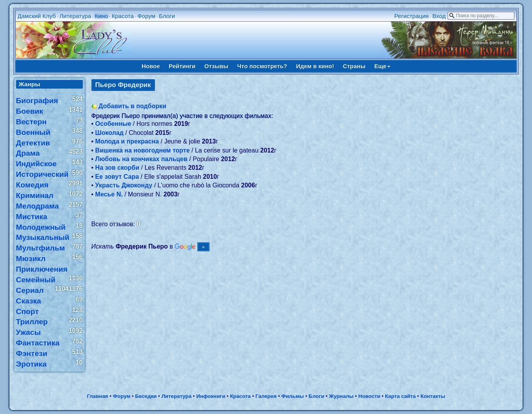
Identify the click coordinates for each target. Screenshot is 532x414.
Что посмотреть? (262, 66)
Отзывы (216, 66)
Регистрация (412, 16)
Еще (382, 66)
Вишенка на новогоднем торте (143, 150)
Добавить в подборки (132, 106)
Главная (97, 396)
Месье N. (109, 194)
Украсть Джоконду (124, 185)
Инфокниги (211, 396)
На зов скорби (117, 168)
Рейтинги (182, 66)
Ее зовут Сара (117, 177)
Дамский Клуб (37, 16)
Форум (146, 16)
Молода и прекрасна (127, 141)
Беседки (146, 396)
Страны (354, 66)
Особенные (113, 124)
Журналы (341, 396)
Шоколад (109, 133)
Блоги (167, 16)
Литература (75, 16)
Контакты (433, 396)
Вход (439, 16)
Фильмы (292, 396)
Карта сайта (400, 396)
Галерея (266, 396)
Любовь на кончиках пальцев (141, 159)
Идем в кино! (315, 66)
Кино (102, 16)
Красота (123, 16)
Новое (151, 66)
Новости (369, 396)
